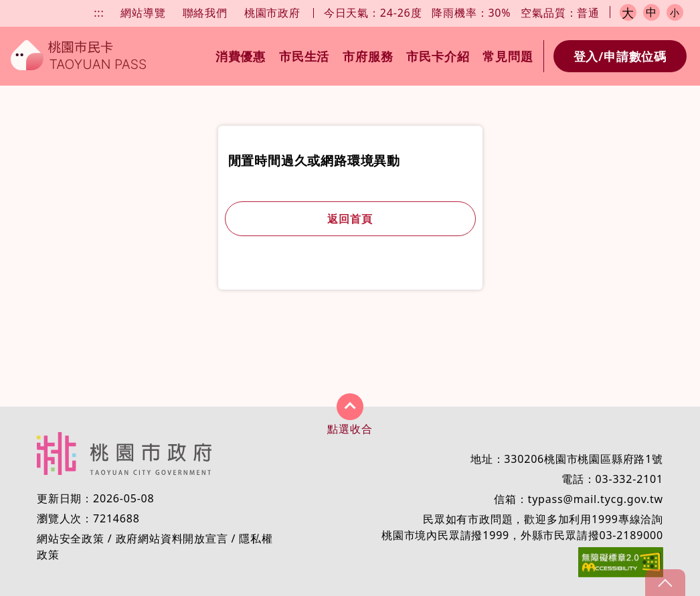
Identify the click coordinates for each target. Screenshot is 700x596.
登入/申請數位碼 (620, 56)
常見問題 (508, 56)
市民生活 (304, 56)
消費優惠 (241, 56)
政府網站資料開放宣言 (172, 538)
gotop (665, 583)
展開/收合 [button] (350, 407)
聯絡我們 (205, 13)
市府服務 (368, 56)
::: (99, 13)
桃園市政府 (272, 13)
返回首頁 (350, 219)
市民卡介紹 (438, 56)
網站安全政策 (71, 538)
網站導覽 (143, 13)
